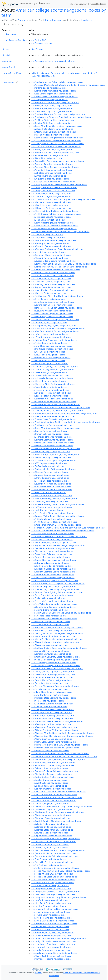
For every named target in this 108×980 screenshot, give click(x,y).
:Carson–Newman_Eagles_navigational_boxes (54, 560)
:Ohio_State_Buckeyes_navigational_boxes (52, 704)
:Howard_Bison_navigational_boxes (49, 915)
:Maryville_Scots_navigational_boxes (49, 293)
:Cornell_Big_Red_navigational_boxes (50, 501)
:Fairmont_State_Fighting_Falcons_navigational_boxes (57, 592)
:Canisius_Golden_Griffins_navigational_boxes (54, 469)
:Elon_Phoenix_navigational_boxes (48, 859)
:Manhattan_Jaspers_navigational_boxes (51, 202)
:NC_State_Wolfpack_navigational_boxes (51, 519)
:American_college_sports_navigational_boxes (54, 61)
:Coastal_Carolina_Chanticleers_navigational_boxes (56, 821)
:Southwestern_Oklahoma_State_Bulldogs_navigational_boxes (61, 117)
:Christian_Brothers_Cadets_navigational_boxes (54, 572)
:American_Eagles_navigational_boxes (50, 751)
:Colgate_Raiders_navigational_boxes (50, 824)
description (9, 34)
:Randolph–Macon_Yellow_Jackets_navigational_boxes (57, 82)
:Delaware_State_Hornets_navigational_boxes (54, 842)
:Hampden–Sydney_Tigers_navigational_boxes (54, 325)
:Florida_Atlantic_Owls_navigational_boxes (52, 874)
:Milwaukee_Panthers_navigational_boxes (52, 208)
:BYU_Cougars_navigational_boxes (49, 493)
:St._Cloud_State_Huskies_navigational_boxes (53, 120)
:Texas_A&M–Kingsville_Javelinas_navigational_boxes (57, 126)
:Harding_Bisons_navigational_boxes (49, 610)
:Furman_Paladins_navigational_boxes (50, 886)
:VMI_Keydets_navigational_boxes (48, 237)
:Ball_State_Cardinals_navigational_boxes (52, 173)
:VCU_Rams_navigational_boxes (47, 234)
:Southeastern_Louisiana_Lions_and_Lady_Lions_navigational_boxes (64, 264)
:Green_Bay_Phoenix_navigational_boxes (51, 193)
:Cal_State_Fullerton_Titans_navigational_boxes (54, 795)
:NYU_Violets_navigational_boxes (48, 701)
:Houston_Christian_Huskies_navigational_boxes (55, 909)
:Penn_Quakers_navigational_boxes (49, 387)
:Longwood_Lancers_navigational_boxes (51, 947)
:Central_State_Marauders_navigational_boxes (54, 91)
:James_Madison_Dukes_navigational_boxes (53, 290)
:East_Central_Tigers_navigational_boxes (51, 94)
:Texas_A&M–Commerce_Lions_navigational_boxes (56, 428)
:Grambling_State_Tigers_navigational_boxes (53, 894)
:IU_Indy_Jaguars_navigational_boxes (50, 689)
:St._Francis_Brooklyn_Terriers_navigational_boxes (56, 666)
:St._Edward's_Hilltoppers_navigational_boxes (54, 460)
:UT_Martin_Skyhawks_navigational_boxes (52, 437)
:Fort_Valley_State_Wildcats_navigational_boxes (54, 604)
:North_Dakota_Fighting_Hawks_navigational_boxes (56, 214)
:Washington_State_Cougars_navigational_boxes (55, 727)
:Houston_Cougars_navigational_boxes (51, 912)
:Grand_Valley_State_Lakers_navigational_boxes (54, 97)
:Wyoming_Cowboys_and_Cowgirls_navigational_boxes (58, 249)
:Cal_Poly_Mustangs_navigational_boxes (51, 789)
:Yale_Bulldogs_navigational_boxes (49, 252)
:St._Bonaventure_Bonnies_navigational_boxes (54, 229)
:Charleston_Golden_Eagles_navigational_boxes (54, 569)
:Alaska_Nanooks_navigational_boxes (50, 645)
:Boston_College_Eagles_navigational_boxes (53, 777)
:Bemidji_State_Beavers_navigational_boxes (53, 548)
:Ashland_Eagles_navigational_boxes (49, 88)
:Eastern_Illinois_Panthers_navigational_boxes (54, 853)
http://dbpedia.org (54, 20)
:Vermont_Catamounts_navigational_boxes (52, 440)
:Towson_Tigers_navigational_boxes (49, 431)
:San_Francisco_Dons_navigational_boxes (52, 490)
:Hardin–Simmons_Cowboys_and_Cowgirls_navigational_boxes (61, 613)
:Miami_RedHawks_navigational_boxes (50, 205)
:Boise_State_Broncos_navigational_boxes (52, 495)
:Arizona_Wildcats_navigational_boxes (50, 135)
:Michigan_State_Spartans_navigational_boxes (54, 698)
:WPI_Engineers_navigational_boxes (49, 463)
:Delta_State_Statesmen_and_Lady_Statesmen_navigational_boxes (63, 531)
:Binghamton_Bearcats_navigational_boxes (52, 774)
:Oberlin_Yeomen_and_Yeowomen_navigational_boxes (58, 410)
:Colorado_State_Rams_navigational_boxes (52, 830)
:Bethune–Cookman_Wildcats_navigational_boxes (55, 771)
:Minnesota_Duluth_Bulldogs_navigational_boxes (55, 103)
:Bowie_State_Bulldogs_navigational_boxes (52, 554)
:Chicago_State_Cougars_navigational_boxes (53, 671)
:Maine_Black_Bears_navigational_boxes (51, 956)
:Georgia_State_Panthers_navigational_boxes (53, 191)
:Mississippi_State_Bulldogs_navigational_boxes (54, 211)
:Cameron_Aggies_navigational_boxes (50, 803)
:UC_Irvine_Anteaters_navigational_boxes (52, 507)
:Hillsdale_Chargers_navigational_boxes (51, 622)
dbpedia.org (86, 20)
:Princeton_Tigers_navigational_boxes (50, 390)
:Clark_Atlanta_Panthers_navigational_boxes (53, 578)
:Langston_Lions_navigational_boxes (49, 100)
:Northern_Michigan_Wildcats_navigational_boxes (56, 405)
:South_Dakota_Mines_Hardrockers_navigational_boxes (58, 328)
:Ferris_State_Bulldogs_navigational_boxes (52, 595)
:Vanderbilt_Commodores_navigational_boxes (54, 240)
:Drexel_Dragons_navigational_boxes (50, 847)
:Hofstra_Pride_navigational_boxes (49, 906)
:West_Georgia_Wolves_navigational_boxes (52, 317)
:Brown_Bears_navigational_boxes (48, 361)
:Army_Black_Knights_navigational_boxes (52, 170)
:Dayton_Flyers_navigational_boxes (49, 176)
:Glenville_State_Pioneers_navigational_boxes (53, 607)
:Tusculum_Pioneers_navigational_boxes (51, 311)
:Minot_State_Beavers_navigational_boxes (52, 105)
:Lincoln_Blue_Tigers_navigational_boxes (51, 278)
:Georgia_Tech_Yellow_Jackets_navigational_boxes (56, 891)
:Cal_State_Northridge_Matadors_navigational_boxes (57, 798)
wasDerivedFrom (12, 73)
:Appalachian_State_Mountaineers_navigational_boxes (58, 161)
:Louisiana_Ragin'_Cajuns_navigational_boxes (54, 261)
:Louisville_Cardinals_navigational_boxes (51, 484)
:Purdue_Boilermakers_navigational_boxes (52, 718)
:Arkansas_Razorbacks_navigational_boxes (52, 164)
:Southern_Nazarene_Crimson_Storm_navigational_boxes (59, 114)
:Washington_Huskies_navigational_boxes (52, 724)
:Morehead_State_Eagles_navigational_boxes (53, 384)
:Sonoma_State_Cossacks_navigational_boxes (54, 419)
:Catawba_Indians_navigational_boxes (50, 563)
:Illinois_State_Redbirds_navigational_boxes (53, 921)
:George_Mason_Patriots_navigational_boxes (53, 182)
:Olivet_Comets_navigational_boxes (49, 299)
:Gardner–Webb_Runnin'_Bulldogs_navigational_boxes (58, 516)
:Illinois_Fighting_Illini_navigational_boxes (52, 918)
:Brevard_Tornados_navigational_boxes (51, 557)
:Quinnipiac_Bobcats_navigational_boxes (51, 217)
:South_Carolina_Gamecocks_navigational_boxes (55, 226)
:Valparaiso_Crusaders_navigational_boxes (52, 399)
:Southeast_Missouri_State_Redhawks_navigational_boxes (59, 537)
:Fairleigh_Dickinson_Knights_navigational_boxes (55, 868)
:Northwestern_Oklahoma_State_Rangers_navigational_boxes (61, 408)
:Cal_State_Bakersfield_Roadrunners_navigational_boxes (59, 792)
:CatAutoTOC (39, 40)
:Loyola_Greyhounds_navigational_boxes (51, 950)
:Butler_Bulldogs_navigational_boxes (50, 364)
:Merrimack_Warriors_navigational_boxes (52, 630)
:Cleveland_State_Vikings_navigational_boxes (53, 674)
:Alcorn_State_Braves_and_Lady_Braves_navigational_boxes (60, 745)
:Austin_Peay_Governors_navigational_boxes (53, 762)
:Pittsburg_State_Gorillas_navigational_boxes (53, 284)
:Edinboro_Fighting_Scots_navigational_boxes (54, 586)
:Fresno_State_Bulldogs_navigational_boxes (53, 883)
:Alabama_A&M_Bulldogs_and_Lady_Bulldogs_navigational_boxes (63, 733)
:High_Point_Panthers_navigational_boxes (52, 903)
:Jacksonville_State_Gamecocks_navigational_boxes (56, 141)
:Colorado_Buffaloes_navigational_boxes (51, 827)
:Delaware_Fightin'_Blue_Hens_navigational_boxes (56, 839)
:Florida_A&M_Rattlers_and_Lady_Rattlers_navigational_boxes (61, 871)
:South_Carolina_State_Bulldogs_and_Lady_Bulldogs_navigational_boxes (66, 422)
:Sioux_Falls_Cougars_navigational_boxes (52, 111)
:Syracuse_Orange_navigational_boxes (50, 475)
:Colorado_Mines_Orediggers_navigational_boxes (55, 320)
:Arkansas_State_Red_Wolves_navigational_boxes (55, 167)
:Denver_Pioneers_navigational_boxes (50, 844)
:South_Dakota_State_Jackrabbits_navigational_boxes (57, 138)
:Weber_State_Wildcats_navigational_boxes (52, 446)
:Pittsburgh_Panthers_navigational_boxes (52, 713)
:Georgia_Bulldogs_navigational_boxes (50, 481)
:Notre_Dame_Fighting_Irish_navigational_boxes (55, 660)
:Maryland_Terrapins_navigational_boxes (51, 959)
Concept (22, 20)
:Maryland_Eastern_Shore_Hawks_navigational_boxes (57, 627)
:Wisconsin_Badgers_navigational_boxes (51, 246)
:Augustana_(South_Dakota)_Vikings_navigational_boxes (58, 545)
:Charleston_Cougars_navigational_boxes (52, 809)
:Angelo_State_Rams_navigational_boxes (51, 287)
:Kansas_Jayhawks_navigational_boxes (50, 930)
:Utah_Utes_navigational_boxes (47, 510)
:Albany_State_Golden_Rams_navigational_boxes (55, 742)
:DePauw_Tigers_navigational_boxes (49, 322)
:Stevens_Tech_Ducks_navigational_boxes (52, 305)
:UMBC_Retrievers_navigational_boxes (50, 478)
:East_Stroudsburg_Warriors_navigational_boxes (55, 581)
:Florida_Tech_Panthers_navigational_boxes (53, 534)
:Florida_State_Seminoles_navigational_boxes (53, 880)
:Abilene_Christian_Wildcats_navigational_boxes (55, 730)
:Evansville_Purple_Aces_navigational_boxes (53, 862)
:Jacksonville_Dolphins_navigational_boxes (52, 378)
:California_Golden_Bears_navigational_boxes (54, 800)
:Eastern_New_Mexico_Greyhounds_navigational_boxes (58, 583)
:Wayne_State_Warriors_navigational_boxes (53, 443)
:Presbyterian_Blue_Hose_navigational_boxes (53, 416)
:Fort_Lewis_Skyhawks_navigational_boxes (52, 601)
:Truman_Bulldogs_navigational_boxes (50, 434)
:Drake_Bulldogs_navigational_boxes (49, 372)
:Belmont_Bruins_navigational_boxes (50, 768)
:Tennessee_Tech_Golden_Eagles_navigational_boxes (57, 308)
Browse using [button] (28, 3)
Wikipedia (39, 973)
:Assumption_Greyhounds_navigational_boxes (54, 542)
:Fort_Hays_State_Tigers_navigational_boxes (53, 276)
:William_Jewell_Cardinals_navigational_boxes (54, 132)
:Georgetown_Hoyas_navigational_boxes (51, 888)
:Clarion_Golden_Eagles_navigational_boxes (53, 575)
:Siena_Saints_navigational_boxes (48, 220)
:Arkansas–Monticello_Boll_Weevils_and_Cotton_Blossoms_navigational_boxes (68, 85)
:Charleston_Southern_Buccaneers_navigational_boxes (58, 812)
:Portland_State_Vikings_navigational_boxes (53, 715)
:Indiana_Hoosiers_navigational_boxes (50, 927)
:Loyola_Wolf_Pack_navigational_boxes (50, 625)
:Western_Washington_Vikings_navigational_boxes (56, 449)
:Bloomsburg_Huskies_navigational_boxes (52, 551)
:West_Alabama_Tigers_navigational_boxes (52, 314)
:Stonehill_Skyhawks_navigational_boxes (51, 654)
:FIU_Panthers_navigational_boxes (48, 865)
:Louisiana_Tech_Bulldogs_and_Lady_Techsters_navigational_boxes (63, 199)
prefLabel (8, 67)
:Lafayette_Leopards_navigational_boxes (51, 935)
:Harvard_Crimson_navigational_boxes (50, 375)
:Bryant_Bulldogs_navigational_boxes (50, 783)
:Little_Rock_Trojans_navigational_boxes (51, 196)
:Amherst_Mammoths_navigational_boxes (52, 539)
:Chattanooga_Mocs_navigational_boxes (51, 815)
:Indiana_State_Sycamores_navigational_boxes (54, 340)
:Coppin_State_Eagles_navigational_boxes (52, 836)
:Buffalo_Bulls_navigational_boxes (48, 466)
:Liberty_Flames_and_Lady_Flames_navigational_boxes (58, 144)
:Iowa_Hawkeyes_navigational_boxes (50, 695)
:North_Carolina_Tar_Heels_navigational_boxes (54, 522)
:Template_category (42, 43)
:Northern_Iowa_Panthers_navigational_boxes (54, 402)
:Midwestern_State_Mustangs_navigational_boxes (56, 454)
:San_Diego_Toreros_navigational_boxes (51, 393)
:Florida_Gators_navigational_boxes (49, 343)
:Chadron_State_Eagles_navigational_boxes (52, 566)
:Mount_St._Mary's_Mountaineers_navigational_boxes (57, 639)
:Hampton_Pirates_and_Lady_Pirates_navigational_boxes (59, 897)
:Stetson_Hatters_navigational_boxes (50, 396)
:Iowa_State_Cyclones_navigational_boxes (52, 346)
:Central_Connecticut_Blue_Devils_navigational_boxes (57, 669)
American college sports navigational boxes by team (54, 12)
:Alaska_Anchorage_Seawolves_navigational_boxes (56, 642)
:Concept (37, 49)
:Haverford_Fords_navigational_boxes (50, 616)
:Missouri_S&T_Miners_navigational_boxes (52, 108)
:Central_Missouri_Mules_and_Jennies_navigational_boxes (59, 267)
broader (8, 61)
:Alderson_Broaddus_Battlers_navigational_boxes (55, 748)
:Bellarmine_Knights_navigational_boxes (51, 457)
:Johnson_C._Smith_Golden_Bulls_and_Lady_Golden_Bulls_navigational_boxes (68, 528)
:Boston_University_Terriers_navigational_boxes (55, 498)
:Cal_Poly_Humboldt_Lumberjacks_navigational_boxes (57, 633)
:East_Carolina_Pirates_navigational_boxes (52, 513)
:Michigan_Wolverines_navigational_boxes (52, 149)
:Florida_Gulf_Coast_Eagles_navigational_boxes (54, 877)
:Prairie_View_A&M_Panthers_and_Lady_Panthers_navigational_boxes (64, 413)
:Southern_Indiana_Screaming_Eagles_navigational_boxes (59, 648)
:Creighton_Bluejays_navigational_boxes (51, 255)
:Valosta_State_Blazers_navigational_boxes (52, 129)
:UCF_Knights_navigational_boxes (48, 352)
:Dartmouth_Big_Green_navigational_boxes (53, 369)
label (6, 55)
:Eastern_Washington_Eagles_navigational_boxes (55, 686)
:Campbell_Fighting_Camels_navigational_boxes (55, 366)
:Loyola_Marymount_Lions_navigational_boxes (54, 953)
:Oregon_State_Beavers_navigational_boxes (53, 710)
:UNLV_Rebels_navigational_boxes (48, 355)
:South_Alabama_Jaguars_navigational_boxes (53, 223)
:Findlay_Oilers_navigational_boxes (49, 598)
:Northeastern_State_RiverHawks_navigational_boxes (57, 296)
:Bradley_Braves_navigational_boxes (49, 780)
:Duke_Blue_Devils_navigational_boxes (50, 683)
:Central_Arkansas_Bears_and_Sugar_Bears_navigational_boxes (62, 806)
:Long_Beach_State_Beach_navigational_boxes (54, 944)
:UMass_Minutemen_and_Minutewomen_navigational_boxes (60, 232)
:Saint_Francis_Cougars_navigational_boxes (53, 302)
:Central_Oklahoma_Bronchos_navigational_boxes (56, 270)
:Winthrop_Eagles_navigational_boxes (50, 243)
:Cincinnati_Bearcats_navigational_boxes (51, 818)
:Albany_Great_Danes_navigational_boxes (52, 739)
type (5, 49)
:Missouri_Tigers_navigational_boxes (50, 258)
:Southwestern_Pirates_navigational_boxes (52, 425)
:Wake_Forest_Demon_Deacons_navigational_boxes (56, 525)
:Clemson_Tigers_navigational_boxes (50, 472)
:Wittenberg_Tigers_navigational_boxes (51, 452)
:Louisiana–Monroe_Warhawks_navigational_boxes (56, 147)
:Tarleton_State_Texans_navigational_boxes (52, 123)
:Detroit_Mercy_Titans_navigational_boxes (52, 680)
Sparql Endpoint (97, 4)
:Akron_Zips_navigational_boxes (47, 158)
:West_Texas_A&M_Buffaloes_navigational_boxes (55, 331)
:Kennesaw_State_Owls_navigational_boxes (52, 932)
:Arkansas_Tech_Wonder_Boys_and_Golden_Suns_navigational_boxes (64, 757)
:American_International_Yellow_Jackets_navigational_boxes (60, 754)
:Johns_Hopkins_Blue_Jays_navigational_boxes (54, 636)
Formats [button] (44, 3)
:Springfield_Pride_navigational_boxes (50, 651)
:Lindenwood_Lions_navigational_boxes (51, 281)
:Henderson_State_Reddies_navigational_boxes (54, 619)
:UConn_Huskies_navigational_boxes (49, 334)
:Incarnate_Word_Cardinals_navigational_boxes (54, 924)
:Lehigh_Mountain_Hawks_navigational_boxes (54, 941)
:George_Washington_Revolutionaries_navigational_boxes (59, 185)
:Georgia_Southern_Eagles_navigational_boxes (54, 188)
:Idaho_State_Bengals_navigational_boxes (52, 692)
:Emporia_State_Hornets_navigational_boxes (53, 273)
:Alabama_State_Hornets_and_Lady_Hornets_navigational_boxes (62, 736)
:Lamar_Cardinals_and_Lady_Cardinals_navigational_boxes (59, 938)
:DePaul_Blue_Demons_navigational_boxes (52, 677)
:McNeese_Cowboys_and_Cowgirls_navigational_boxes (58, 504)
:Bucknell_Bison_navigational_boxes (49, 786)
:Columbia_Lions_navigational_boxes (50, 833)
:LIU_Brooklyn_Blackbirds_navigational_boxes (54, 663)
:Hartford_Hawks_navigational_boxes (50, 900)
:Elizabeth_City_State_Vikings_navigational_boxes (55, 589)
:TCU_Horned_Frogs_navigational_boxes (51, 487)
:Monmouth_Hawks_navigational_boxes (51, 358)
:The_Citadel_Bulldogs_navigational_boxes (52, 349)
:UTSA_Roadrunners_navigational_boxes (51, 337)
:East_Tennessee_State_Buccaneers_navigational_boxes (58, 850)
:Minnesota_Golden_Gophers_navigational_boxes (55, 152)
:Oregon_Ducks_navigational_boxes (49, 707)
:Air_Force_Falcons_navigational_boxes (50, 155)
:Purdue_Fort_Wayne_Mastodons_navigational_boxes (57, 721)
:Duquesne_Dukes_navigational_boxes (50, 179)
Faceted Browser (78, 4)
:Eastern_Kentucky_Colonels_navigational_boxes (55, 856)
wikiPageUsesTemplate (14, 40)
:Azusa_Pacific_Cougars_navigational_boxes (53, 765)
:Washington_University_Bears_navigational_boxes (56, 657)
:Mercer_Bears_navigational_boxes (49, 381)
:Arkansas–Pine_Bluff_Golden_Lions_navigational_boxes (58, 759)
